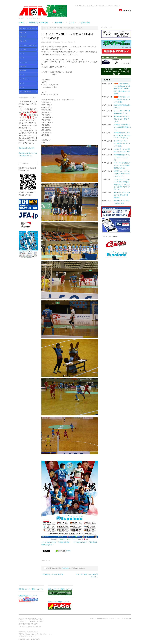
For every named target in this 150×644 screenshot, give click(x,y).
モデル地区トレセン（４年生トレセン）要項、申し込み (122, 119)
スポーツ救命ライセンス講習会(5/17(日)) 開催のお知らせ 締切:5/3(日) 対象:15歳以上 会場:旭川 (122, 89)
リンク (72, 23)
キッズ (22, 58)
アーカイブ (120, 619)
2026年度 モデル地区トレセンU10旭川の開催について (122, 127)
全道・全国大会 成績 (28, 92)
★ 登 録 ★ (24, 79)
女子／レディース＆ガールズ (28, 45)
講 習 (22, 87)
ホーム (22, 23)
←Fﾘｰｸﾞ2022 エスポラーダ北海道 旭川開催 (55, 542)
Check (68, 551)
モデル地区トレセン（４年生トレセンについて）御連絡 (122, 99)
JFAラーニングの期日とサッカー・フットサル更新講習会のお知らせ (122, 165)
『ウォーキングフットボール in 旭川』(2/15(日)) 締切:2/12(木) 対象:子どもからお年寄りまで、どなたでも (122, 184)
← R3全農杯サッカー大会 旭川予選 (52, 574)
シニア (28, 54)
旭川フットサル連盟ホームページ (59, 605)
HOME (92, 619)
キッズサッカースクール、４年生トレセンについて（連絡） (122, 143)
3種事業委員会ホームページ (31, 598)
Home (46, 28)
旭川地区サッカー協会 (40, 23)
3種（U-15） (28, 37)
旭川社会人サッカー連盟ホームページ (31, 589)
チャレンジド (24, 62)
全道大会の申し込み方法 (27, 148)
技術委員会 (23, 66)
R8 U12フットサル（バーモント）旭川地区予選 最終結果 (122, 195)
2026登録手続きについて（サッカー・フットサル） (122, 157)
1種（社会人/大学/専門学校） (28, 29)
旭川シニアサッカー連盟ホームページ (60, 592)
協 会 (28, 75)
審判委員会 (23, 70)
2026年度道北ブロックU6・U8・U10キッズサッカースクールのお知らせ (122, 135)
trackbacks (65, 568)
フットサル (28, 50)
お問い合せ (86, 23)
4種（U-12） (28, 41)
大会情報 (59, 23)
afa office (58, 42)
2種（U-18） (28, 33)
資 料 (28, 83)
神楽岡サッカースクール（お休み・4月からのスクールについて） (122, 174)
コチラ (31, 634)
